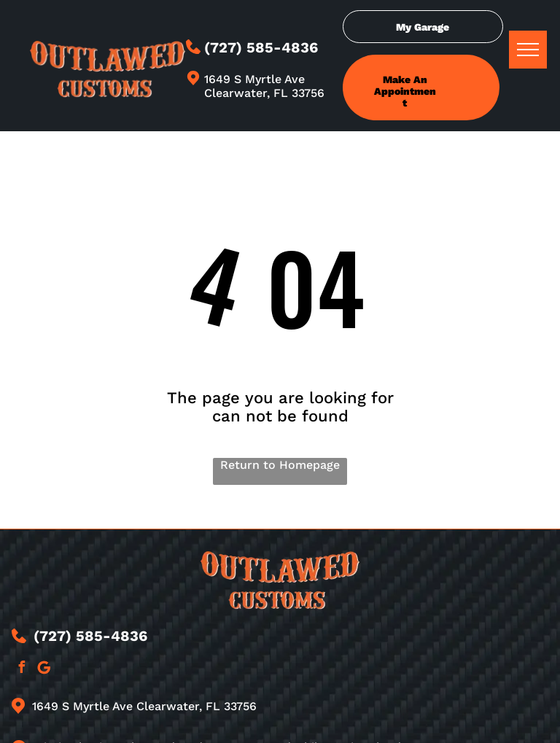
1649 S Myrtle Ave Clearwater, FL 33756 (264, 86)
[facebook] (21, 669)
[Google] (44, 669)
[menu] (528, 50)
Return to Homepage (280, 465)
